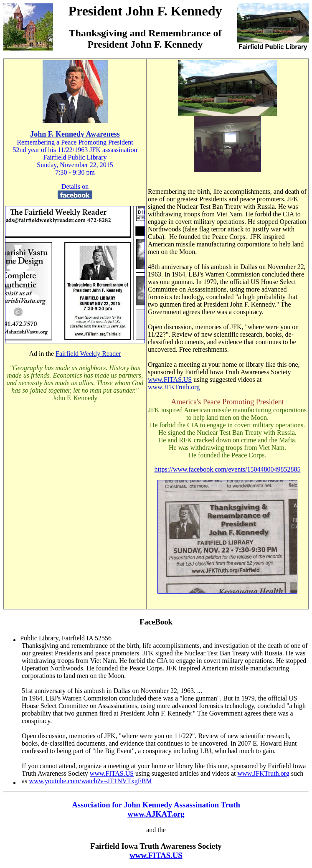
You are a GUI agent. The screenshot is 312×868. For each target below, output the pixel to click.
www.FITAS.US (170, 379)
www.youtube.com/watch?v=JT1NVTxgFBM (90, 781)
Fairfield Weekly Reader (88, 354)
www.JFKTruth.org (174, 387)
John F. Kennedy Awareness (75, 134)
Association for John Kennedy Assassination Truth (156, 805)
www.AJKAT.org (156, 814)
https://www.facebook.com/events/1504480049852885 (227, 469)
